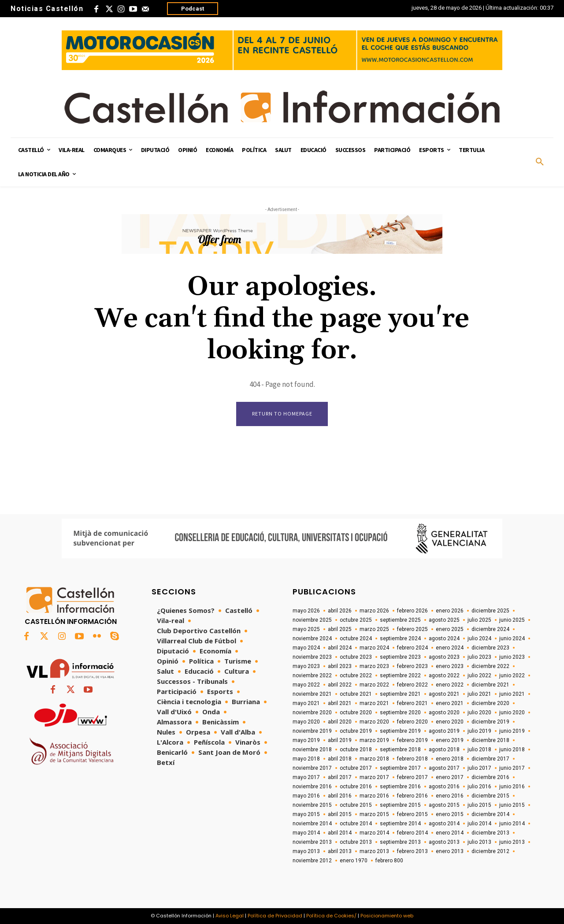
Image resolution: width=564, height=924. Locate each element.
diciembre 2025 (490, 611)
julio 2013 (479, 842)
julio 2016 (479, 787)
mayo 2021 (306, 703)
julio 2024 (479, 638)
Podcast (193, 9)
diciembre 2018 (490, 740)
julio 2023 (479, 657)
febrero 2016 (412, 796)
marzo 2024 (374, 648)
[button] (540, 162)
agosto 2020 (444, 712)
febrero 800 (389, 861)
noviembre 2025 (312, 620)
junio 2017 (512, 768)
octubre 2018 (356, 750)
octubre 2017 (356, 768)
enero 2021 (450, 703)
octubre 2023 (356, 657)
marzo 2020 (374, 722)
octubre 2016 (356, 787)
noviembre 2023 (312, 657)
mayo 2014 (306, 833)
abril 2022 (340, 685)
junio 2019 (512, 731)
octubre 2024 (356, 638)
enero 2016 (450, 796)
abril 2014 (340, 833)
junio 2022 (512, 675)
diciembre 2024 (490, 629)
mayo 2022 (306, 685)
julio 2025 (479, 620)
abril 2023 (340, 666)
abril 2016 (340, 796)
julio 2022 (479, 675)
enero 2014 (450, 833)
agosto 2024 (444, 638)
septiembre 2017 (400, 768)
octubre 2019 (356, 731)
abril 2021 (340, 703)
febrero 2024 (412, 648)
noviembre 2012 (312, 861)
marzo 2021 (374, 703)
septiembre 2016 (400, 787)
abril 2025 (340, 629)
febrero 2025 (412, 629)
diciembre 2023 (490, 648)
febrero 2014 (412, 833)
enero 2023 (450, 666)
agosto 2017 (444, 768)
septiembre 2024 (400, 638)
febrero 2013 (412, 851)
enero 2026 (450, 611)
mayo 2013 (306, 851)
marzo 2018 (374, 759)
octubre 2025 (356, 620)
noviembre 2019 (312, 731)
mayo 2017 (306, 777)
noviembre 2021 (312, 694)
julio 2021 (479, 694)
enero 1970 (354, 861)
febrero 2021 (412, 703)
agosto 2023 (444, 657)
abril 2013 (340, 851)
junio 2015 (512, 805)
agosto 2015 (444, 805)
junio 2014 (512, 824)
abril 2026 (340, 611)
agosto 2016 (444, 787)
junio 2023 (512, 657)
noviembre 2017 (312, 768)
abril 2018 (340, 759)
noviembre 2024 (312, 638)
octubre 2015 (356, 805)
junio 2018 (512, 750)
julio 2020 (479, 712)
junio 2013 (512, 842)
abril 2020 (340, 722)
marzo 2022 (374, 685)
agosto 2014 (444, 824)
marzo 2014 (374, 833)
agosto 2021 (444, 694)
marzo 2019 (374, 740)
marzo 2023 (374, 666)
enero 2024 (450, 648)
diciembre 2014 (490, 814)
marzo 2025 (374, 629)
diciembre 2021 (490, 685)
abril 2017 (340, 777)
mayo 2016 (306, 796)
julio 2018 (479, 750)
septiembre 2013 (400, 842)
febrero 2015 (412, 814)
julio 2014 (479, 824)
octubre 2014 (356, 824)
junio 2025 (512, 620)
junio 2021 (512, 694)
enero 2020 (450, 722)
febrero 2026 (412, 611)
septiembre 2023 (400, 657)
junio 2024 (512, 638)
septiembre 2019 (400, 731)
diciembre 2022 (490, 666)
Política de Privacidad (275, 916)
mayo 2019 (306, 740)
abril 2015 (340, 814)
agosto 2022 (444, 675)
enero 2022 (450, 685)
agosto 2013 (444, 842)
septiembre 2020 (400, 712)
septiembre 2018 (400, 750)
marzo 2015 (374, 814)
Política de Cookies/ (331, 916)
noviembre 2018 (312, 750)
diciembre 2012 (490, 851)
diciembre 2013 (490, 833)
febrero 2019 (412, 740)
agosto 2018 (444, 750)
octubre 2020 (356, 712)
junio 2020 (512, 712)
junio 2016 (512, 787)
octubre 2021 (356, 694)
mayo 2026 (306, 611)
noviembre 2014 (312, 824)
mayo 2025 (306, 629)
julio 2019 (479, 731)
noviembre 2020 (312, 712)
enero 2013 (450, 851)
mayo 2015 (306, 814)
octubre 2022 (356, 675)
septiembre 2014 (400, 824)
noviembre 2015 (312, 805)
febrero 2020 (412, 722)
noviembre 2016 (312, 787)
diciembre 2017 (490, 759)
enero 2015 (450, 814)
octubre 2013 (356, 842)
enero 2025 (450, 629)
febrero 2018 (412, 759)
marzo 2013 (374, 851)
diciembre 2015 (490, 796)
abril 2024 (340, 648)
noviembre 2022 (312, 675)
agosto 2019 (444, 731)
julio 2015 (479, 805)
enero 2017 (450, 777)
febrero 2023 (412, 666)
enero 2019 (450, 740)
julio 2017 (479, 768)
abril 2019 (340, 740)
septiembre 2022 (400, 675)
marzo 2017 (374, 777)
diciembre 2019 (490, 722)
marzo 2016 (374, 796)
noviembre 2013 (312, 842)
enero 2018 (450, 759)
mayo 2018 (306, 759)
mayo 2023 (306, 666)
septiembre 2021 (400, 694)
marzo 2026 (374, 611)
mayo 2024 (306, 648)
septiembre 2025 (400, 620)
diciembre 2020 (490, 703)
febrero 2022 (412, 685)
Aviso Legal (230, 916)
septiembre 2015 (400, 805)
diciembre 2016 (490, 777)
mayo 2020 (306, 722)
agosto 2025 (444, 620)
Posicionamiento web (387, 916)
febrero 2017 (412, 777)
